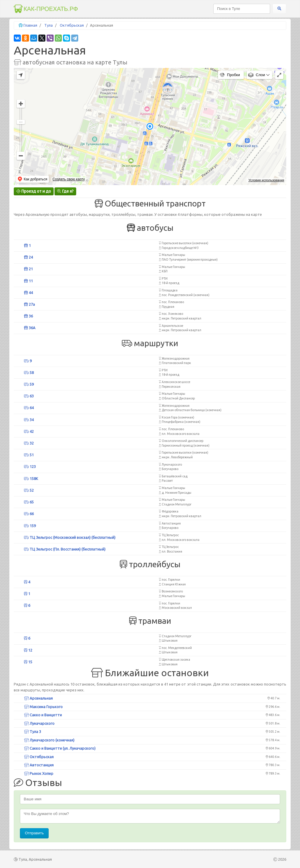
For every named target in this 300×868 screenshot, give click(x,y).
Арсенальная (38, 698)
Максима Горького (43, 707)
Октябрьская (72, 25)
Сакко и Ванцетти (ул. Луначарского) (60, 748)
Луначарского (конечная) (49, 740)
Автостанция (39, 765)
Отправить (34, 833)
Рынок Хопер (39, 773)
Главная (30, 25)
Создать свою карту (69, 179)
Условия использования (266, 180)
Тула (48, 25)
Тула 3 (33, 732)
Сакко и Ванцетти (43, 715)
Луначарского (39, 723)
